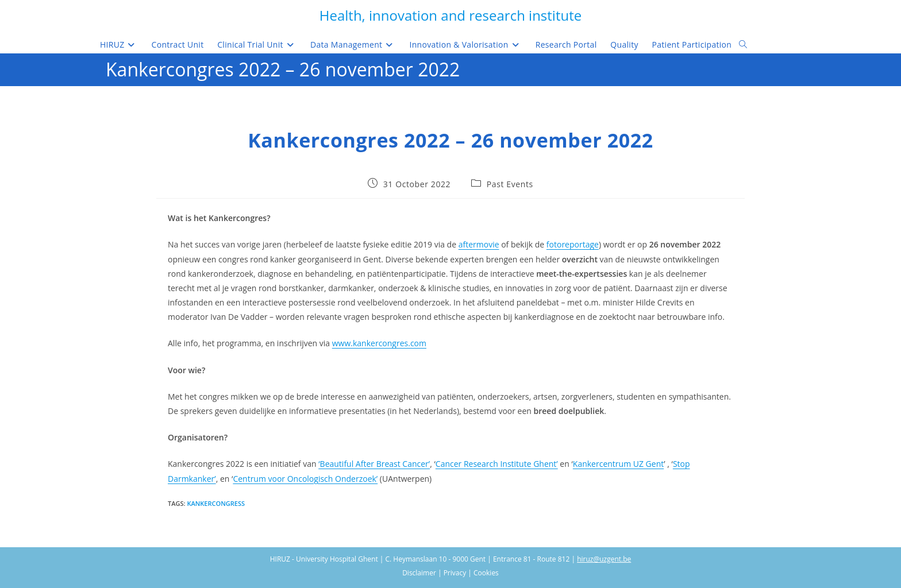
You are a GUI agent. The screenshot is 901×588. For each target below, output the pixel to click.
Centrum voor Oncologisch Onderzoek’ (305, 479)
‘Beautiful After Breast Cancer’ (374, 464)
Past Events (510, 184)
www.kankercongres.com (379, 343)
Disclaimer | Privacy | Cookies (450, 573)
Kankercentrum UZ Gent (618, 464)
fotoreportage (573, 244)
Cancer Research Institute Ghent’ (497, 464)
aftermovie (479, 244)
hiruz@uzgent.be (604, 559)
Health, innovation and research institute (450, 15)
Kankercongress (216, 503)
